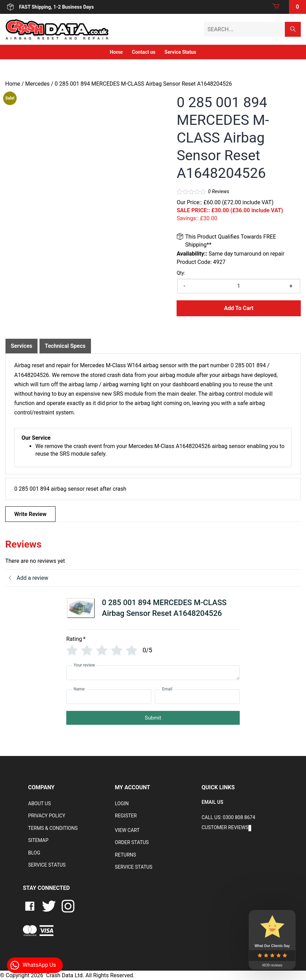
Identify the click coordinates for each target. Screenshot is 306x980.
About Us (40, 803)
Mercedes (37, 84)
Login (122, 803)
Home (116, 52)
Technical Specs (65, 346)
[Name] (109, 697)
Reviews (219, 191)
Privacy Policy (47, 816)
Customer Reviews (225, 827)
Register (126, 816)
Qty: (181, 273)
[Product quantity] (239, 286)
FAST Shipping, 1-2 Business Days (49, 7)
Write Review (30, 514)
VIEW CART (127, 830)
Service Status (180, 52)
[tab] (22, 346)
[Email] (197, 697)
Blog (34, 853)
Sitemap (38, 840)
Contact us (144, 52)
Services (22, 346)
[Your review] (153, 673)
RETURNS (125, 855)
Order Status (132, 842)
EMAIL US (212, 802)
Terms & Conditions (53, 828)
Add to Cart (239, 308)
